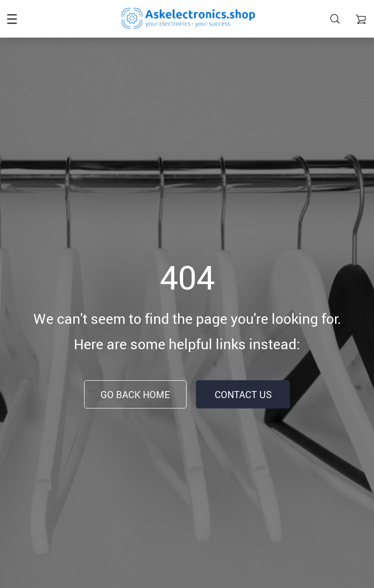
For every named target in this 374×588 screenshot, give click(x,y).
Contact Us (243, 395)
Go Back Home (135, 395)
